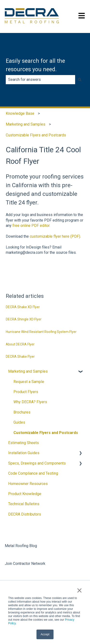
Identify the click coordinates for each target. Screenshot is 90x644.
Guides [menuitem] (19, 422)
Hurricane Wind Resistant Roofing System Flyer (41, 332)
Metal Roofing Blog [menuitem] (21, 546)
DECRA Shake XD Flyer (23, 307)
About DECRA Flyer (20, 344)
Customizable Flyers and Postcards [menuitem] (46, 433)
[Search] (80, 80)
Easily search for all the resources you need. (35, 65)
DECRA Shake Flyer (20, 357)
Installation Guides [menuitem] (24, 453)
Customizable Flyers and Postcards (36, 135)
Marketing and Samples (26, 124)
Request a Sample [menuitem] (29, 382)
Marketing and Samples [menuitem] (28, 371)
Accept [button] (45, 634)
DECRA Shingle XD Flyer (24, 319)
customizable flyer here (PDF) (55, 236)
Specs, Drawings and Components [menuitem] (37, 463)
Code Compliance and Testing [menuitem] (33, 473)
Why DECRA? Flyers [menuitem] (30, 402)
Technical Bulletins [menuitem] (24, 504)
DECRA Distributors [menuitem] (25, 514)
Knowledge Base (20, 113)
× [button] (79, 590)
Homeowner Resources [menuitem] (28, 484)
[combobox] (40, 80)
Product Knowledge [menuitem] (25, 494)
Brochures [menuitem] (22, 412)
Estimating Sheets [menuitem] (24, 443)
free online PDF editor (31, 226)
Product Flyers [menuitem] (26, 392)
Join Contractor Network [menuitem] (25, 564)
